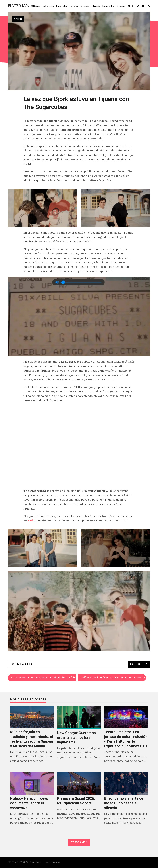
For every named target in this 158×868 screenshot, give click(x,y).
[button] (150, 6)
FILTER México (21, 6)
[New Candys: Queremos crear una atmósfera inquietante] (79, 738)
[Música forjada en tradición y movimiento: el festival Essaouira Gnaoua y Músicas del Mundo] (32, 738)
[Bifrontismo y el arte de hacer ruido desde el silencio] (126, 802)
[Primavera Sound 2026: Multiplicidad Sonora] (79, 802)
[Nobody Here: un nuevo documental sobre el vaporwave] (32, 802)
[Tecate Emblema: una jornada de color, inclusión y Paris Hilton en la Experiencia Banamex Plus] (126, 738)
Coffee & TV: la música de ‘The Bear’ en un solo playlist (113, 678)
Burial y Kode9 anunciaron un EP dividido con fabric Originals (44, 678)
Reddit (32, 520)
